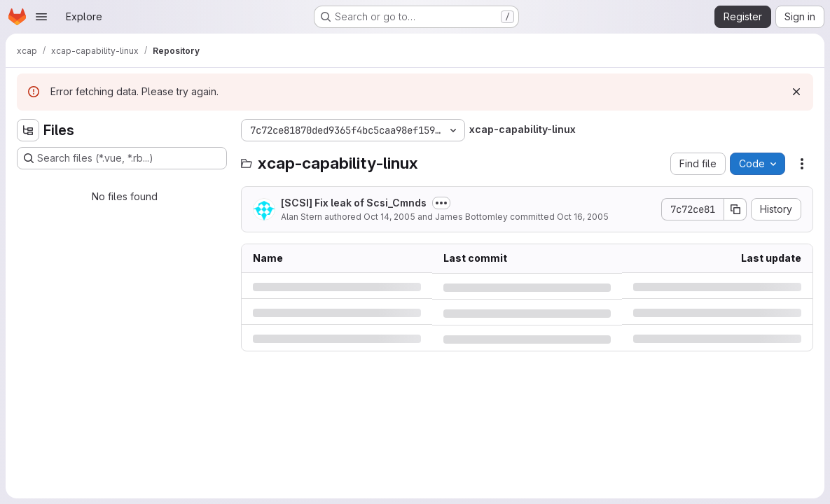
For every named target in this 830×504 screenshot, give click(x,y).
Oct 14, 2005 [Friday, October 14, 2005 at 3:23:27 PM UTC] (389, 217)
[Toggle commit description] (441, 203)
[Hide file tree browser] (28, 130)
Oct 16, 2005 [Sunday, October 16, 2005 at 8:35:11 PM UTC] (583, 217)
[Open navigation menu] (41, 17)
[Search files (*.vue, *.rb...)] (122, 158)
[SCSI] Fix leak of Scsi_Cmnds (354, 203)
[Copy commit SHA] (735, 209)
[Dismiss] (796, 92)
